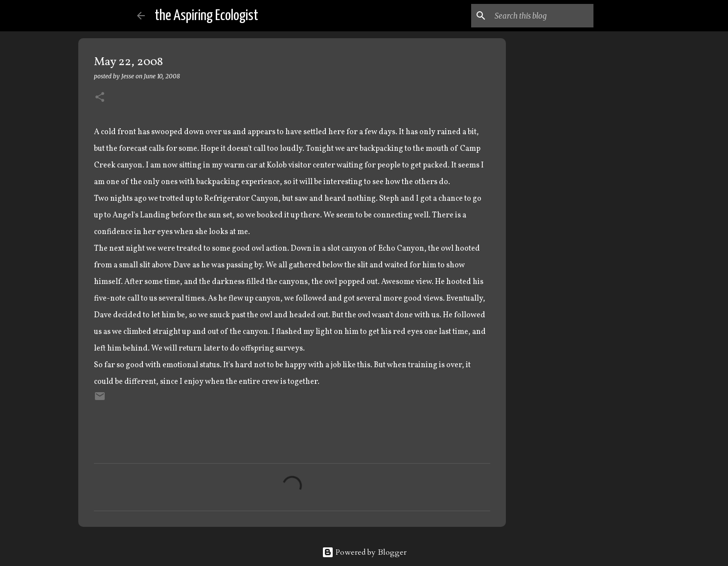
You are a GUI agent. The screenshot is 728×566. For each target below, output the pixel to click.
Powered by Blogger (364, 552)
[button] (100, 98)
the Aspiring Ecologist (206, 16)
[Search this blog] (542, 16)
